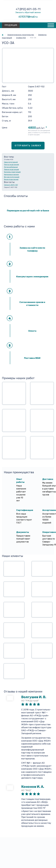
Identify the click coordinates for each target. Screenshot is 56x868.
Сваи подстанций (11, 162)
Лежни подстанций (11, 169)
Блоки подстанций (11, 179)
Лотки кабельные (11, 167)
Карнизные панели (11, 174)
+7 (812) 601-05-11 (28, 9)
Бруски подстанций (12, 177)
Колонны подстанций (12, 172)
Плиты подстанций (11, 165)
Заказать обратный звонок (28, 12)
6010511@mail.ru (28, 17)
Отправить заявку (28, 146)
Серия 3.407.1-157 (11, 185)
